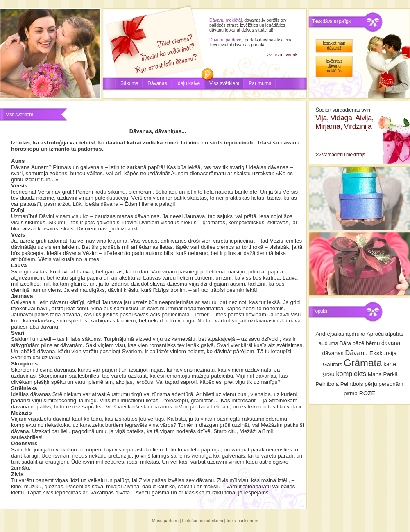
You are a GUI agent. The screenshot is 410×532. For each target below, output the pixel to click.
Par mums (260, 83)
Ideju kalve (188, 83)
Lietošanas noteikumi (203, 521)
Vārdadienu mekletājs (343, 155)
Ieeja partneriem (242, 521)
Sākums (129, 83)
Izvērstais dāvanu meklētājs (334, 66)
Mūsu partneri (165, 521)
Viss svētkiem (224, 83)
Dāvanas (157, 83)
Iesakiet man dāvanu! (334, 45)
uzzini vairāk (285, 54)
